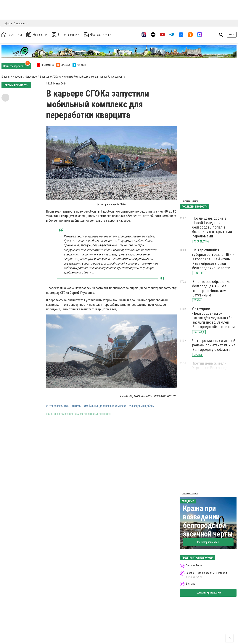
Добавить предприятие (208, 593)
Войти (232, 34)
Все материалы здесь (208, 542)
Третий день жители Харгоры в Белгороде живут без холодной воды (214, 368)
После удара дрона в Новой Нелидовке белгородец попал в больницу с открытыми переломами (212, 227)
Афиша (8, 23)
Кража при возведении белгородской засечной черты (208, 521)
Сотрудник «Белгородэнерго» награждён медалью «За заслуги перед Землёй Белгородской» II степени (213, 318)
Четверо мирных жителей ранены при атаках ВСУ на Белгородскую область (214, 345)
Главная (12, 35)
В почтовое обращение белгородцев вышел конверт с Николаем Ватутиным (211, 288)
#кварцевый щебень (141, 406)
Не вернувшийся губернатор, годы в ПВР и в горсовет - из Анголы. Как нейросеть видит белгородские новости (213, 259)
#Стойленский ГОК (57, 406)
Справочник (66, 35)
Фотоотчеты (98, 35)
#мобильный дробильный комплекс (105, 406)
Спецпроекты (21, 23)
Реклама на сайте (190, 201)
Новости (37, 35)
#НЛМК (76, 406)
